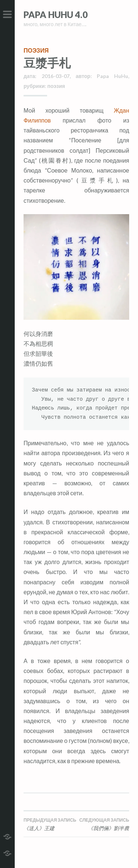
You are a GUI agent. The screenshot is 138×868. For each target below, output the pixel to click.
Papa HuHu (112, 76)
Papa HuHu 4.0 (56, 15)
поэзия (36, 50)
